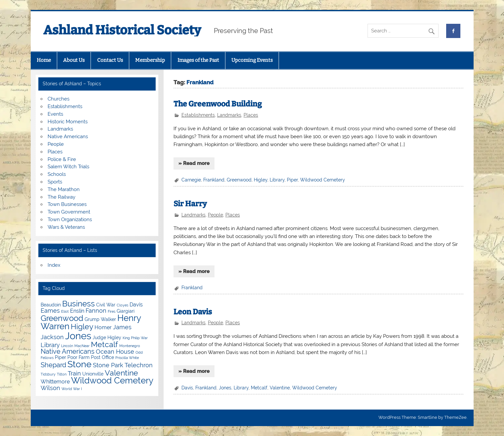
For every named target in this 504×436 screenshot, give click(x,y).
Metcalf (259, 388)
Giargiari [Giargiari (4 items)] (126, 311)
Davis (187, 388)
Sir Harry (190, 204)
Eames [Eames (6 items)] (50, 311)
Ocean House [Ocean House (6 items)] (115, 352)
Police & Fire (62, 159)
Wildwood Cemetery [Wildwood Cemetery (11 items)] (112, 380)
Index (54, 265)
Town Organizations (70, 219)
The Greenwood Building (218, 104)
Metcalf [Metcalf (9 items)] (104, 344)
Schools (57, 174)
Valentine (280, 388)
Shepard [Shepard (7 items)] (53, 365)
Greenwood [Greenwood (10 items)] (62, 318)
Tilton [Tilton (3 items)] (62, 374)
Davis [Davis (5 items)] (136, 305)
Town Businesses (67, 204)
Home (44, 60)
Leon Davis (193, 312)
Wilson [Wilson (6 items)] (50, 388)
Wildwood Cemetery (323, 180)
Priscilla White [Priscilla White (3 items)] (127, 358)
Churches (58, 99)
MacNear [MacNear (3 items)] (82, 346)
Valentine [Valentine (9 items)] (121, 373)
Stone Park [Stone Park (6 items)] (108, 365)
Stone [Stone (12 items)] (79, 364)
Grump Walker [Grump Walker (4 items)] (100, 319)
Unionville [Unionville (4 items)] (93, 374)
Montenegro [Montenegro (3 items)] (130, 346)
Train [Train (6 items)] (74, 373)
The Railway (61, 197)
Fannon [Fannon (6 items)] (96, 311)
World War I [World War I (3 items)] (72, 389)
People (215, 215)
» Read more (194, 163)
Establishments (198, 115)
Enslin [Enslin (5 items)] (77, 311)
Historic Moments (68, 122)
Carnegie (191, 180)
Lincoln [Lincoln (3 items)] (67, 346)
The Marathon (64, 189)
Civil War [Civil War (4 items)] (106, 305)
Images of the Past (198, 60)
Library (277, 180)
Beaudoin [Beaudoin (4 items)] (51, 305)
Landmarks (229, 115)
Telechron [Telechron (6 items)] (139, 365)
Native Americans (68, 137)
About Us (74, 60)
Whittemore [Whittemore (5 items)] (55, 382)
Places (251, 115)
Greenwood (239, 180)
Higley (261, 180)
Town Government (69, 212)
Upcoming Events (252, 60)
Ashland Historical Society (122, 30)
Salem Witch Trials (68, 167)
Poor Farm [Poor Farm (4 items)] (78, 357)
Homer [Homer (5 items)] (103, 327)
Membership (150, 60)
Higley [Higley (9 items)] (82, 326)
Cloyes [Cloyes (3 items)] (122, 305)
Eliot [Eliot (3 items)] (65, 311)
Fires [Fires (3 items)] (112, 311)
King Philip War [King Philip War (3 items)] (135, 338)
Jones (225, 388)
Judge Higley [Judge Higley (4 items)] (107, 337)
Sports (55, 182)
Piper (292, 180)
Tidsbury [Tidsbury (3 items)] (48, 374)
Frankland (214, 180)
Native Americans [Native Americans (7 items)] (68, 351)
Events (55, 114)
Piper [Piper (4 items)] (60, 357)
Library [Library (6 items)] (50, 345)
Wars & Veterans (66, 227)
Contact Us (110, 60)
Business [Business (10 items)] (78, 304)
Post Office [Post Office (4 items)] (102, 357)
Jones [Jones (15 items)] (78, 336)
